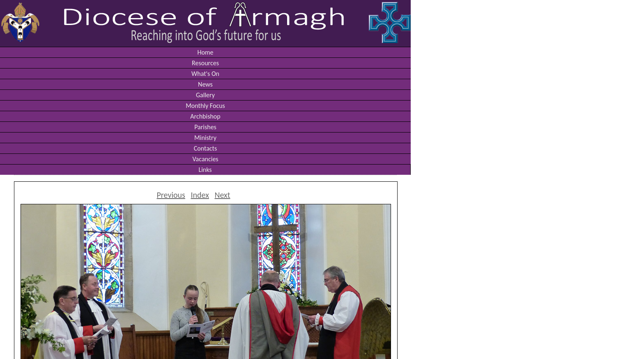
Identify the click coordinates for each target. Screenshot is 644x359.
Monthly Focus (205, 106)
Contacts (205, 148)
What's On (205, 74)
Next (223, 195)
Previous (171, 195)
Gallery (205, 95)
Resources (205, 63)
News (205, 84)
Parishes (205, 127)
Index (200, 195)
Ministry (205, 138)
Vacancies (205, 159)
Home (205, 52)
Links (205, 170)
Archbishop (205, 116)
